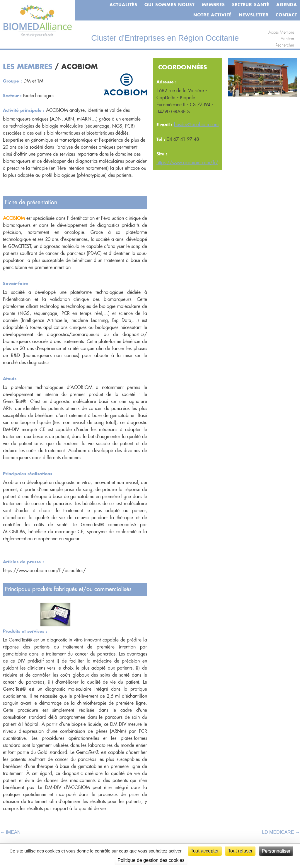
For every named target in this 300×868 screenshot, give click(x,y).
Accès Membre (281, 32)
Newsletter (254, 15)
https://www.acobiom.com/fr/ (187, 163)
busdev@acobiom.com (196, 125)
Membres (213, 5)
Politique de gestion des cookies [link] (151, 860)
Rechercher (285, 45)
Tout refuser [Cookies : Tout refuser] (240, 851)
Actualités (123, 5)
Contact (286, 15)
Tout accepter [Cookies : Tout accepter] (205, 851)
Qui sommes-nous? (170, 5)
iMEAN (10, 832)
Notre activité (213, 15)
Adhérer (287, 39)
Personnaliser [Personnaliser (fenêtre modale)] (276, 851)
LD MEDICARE (281, 832)
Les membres (29, 67)
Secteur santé (251, 5)
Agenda (287, 5)
